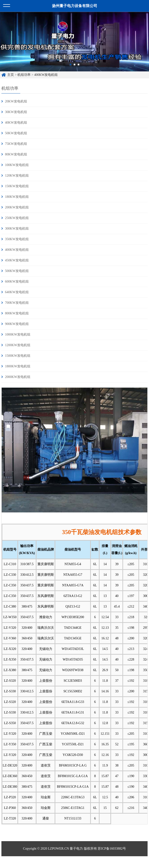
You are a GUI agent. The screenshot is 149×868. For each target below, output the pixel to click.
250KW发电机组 (17, 218)
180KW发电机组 (17, 197)
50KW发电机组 (16, 133)
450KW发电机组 (17, 260)
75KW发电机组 (16, 144)
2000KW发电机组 (18, 377)
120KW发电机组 (17, 176)
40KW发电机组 (16, 123)
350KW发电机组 (17, 239)
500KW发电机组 (17, 271)
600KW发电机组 (17, 282)
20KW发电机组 (16, 101)
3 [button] (79, 69)
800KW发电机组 (17, 313)
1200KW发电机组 (18, 345)
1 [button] (70, 69)
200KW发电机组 (17, 207)
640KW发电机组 (17, 292)
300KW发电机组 (17, 229)
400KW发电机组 (17, 250)
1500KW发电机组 (18, 356)
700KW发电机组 (17, 303)
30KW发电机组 (16, 112)
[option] (74, 46)
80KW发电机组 (16, 154)
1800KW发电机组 (18, 366)
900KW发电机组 (17, 324)
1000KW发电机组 (18, 335)
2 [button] (74, 69)
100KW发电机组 (17, 165)
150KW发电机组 (17, 186)
